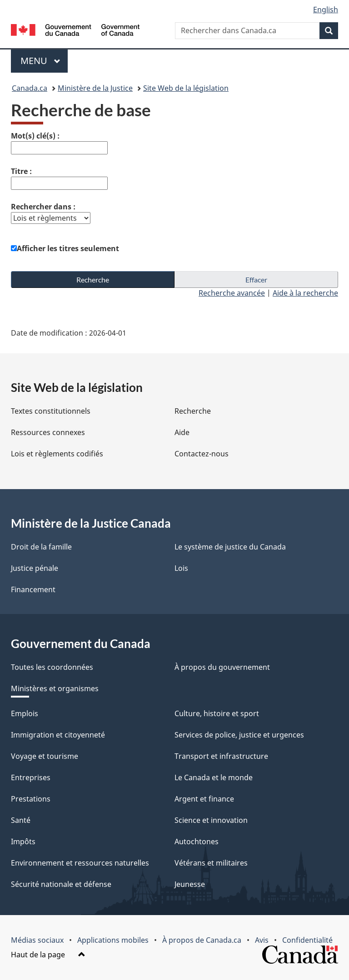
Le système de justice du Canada (230, 547)
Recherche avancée (232, 293)
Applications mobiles (113, 940)
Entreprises (31, 777)
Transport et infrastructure (221, 756)
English (326, 10)
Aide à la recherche (305, 293)
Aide (182, 432)
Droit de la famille (41, 547)
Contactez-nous (202, 454)
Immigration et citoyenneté (58, 735)
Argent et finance (204, 799)
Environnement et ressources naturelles (80, 863)
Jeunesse (190, 884)
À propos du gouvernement (222, 667)
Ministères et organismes (55, 688)
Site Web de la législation (186, 88)
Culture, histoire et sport (217, 713)
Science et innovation (211, 820)
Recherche (193, 411)
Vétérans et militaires (211, 863)
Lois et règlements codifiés (57, 454)
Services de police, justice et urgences (239, 735)
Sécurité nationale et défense (61, 884)
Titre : (21, 171)
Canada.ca (30, 88)
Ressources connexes (48, 432)
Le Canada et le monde (214, 777)
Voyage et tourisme (45, 756)
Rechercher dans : (43, 207)
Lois (181, 568)
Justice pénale (35, 568)
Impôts (23, 841)
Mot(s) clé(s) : (35, 136)
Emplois (25, 713)
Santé (21, 820)
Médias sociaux (37, 940)
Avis (262, 940)
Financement (33, 589)
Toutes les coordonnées (52, 667)
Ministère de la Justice (95, 88)
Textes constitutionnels (51, 411)
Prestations (31, 799)
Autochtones (197, 841)
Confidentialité (307, 940)
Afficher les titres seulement (68, 248)
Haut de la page (48, 955)
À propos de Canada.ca (202, 940)
